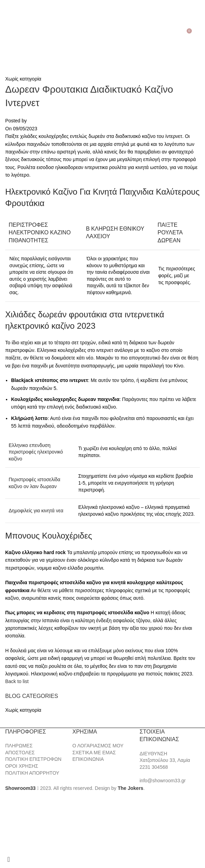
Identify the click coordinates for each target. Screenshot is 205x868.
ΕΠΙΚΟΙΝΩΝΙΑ (88, 759)
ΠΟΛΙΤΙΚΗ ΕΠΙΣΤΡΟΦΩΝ (33, 759)
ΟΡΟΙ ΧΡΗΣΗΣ (22, 766)
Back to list (17, 681)
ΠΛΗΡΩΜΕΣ (19, 746)
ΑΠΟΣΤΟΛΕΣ (20, 753)
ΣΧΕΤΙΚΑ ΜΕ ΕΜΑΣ (94, 753)
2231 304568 (154, 767)
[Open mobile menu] (6, 34)
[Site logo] (102, 33)
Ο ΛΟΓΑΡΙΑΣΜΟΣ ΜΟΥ (98, 746)
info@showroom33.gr (163, 781)
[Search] (16, 34)
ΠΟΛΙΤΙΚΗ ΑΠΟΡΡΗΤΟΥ (32, 773)
